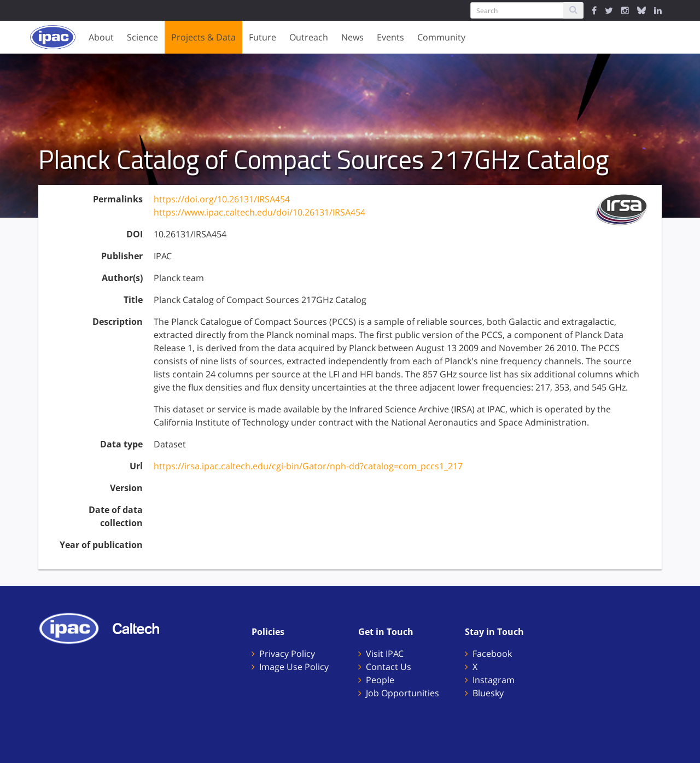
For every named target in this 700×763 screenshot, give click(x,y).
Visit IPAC (385, 654)
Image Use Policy (294, 667)
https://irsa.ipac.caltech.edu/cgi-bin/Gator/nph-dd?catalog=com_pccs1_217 (308, 466)
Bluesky (488, 693)
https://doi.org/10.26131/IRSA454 (222, 199)
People (380, 680)
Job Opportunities (402, 693)
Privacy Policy (287, 654)
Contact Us (389, 667)
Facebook (492, 654)
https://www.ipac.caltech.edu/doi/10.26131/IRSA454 (259, 212)
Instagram (494, 680)
